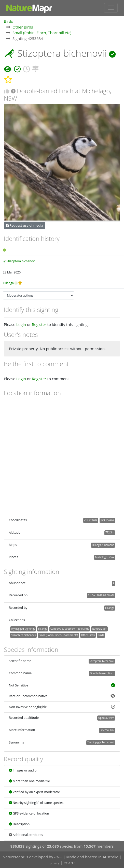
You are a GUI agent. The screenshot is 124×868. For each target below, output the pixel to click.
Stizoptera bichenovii (21, 261)
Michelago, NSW (105, 557)
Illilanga (8, 283)
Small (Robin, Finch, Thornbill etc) (42, 33)
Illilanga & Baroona (103, 545)
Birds (8, 21)
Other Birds (23, 27)
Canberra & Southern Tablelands (70, 629)
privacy (55, 863)
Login (21, 324)
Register (39, 324)
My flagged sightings (23, 629)
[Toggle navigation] (111, 8)
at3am (58, 857)
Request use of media (25, 225)
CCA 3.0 (70, 863)
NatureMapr (99, 629)
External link (107, 730)
